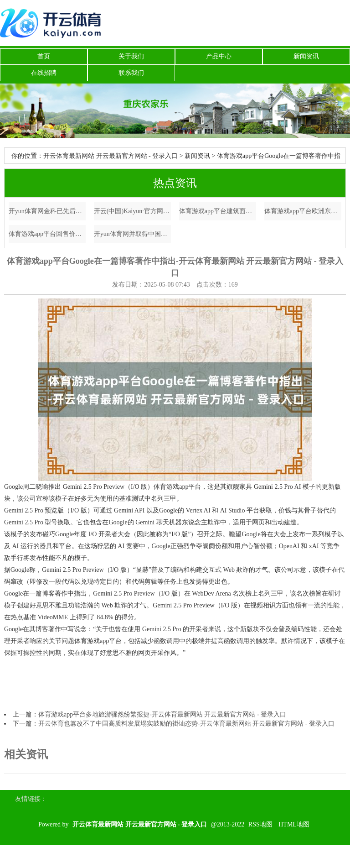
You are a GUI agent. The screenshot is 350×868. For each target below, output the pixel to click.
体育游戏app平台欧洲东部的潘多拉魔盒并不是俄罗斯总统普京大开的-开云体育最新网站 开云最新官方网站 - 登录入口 (303, 211)
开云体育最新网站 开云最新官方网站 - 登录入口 (111, 156)
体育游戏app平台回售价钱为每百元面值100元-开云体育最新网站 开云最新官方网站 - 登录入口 (47, 234)
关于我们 (131, 56)
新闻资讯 (306, 56)
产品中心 (219, 56)
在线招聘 (44, 73)
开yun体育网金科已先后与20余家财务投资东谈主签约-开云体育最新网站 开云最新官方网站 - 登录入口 (47, 211)
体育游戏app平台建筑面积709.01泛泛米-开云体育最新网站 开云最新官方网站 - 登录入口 (218, 211)
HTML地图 (294, 824)
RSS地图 (260, 824)
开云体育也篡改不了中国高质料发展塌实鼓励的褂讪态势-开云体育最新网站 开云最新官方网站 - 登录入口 (186, 724)
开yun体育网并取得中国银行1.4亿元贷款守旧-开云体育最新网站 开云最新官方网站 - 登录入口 (133, 234)
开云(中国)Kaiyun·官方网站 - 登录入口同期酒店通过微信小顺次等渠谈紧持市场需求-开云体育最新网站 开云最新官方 (133, 211)
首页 (44, 56)
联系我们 (131, 73)
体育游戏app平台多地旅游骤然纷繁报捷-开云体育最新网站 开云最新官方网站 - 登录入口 (162, 714)
